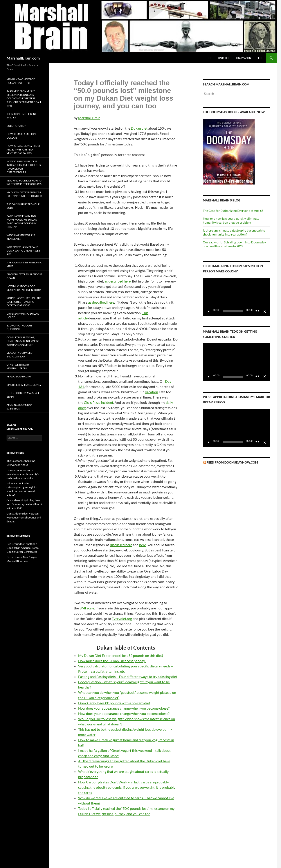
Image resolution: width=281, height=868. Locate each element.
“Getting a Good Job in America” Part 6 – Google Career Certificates (24, 548)
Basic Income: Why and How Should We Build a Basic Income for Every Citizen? (22, 222)
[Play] (209, 311)
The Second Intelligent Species (21, 116)
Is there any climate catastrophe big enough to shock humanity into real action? (234, 232)
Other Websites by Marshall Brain (18, 366)
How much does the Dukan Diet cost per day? (112, 661)
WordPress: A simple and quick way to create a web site (23, 251)
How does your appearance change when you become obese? (124, 708)
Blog (260, 58)
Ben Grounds (14, 544)
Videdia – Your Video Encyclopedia (20, 355)
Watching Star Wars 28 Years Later (21, 237)
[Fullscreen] (264, 311)
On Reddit (224, 58)
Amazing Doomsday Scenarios (19, 407)
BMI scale (87, 608)
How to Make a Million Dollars (21, 136)
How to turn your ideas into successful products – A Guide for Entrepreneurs (24, 167)
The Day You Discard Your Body (23, 206)
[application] (236, 297)
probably (169, 787)
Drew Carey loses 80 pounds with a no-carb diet (114, 703)
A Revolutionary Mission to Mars (24, 264)
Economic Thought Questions (19, 327)
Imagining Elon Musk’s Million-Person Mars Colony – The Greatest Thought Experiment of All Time (24, 98)
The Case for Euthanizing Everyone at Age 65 (233, 211)
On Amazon (244, 58)
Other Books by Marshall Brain (23, 395)
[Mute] (257, 311)
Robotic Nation (16, 126)
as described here (118, 281)
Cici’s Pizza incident (99, 402)
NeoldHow (13, 557)
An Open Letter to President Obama (24, 276)
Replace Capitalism (19, 376)
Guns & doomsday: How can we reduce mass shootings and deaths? (24, 517)
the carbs (85, 793)
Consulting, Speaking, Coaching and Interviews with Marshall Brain (23, 341)
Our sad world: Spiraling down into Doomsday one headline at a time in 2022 (234, 244)
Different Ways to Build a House (23, 315)
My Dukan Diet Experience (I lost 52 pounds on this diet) (121, 655)
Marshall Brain (89, 118)
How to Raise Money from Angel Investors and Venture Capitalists (23, 149)
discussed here (121, 545)
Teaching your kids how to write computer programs (24, 182)
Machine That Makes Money (24, 385)
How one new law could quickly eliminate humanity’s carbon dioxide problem (231, 220)
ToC (210, 58)
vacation (152, 392)
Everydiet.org (122, 619)
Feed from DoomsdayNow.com (232, 462)
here (143, 545)
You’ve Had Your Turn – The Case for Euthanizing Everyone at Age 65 (24, 302)
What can (85, 692)
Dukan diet (139, 128)
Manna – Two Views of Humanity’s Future (21, 81)
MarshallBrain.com (23, 58)
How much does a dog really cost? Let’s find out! (24, 288)
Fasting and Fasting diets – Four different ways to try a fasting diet (128, 677)
